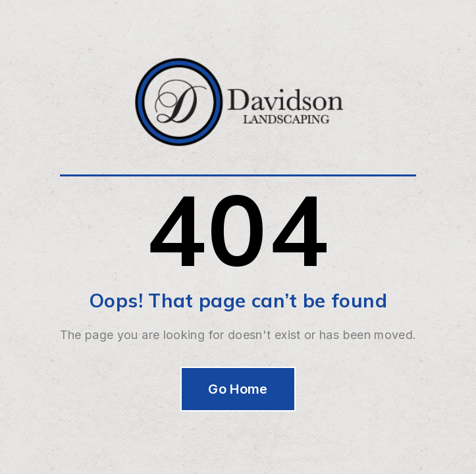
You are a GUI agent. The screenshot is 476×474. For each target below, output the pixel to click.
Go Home (238, 389)
